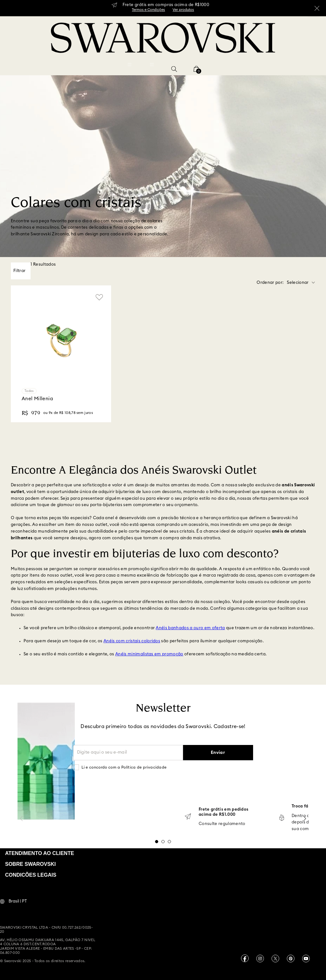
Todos (29, 391)
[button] (174, 69)
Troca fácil (303, 806)
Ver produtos (183, 10)
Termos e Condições (148, 10)
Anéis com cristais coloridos (132, 641)
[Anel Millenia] (61, 354)
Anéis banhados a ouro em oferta (190, 628)
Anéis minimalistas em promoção (149, 654)
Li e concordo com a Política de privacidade (124, 767)
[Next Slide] (305, 818)
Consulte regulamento (222, 824)
